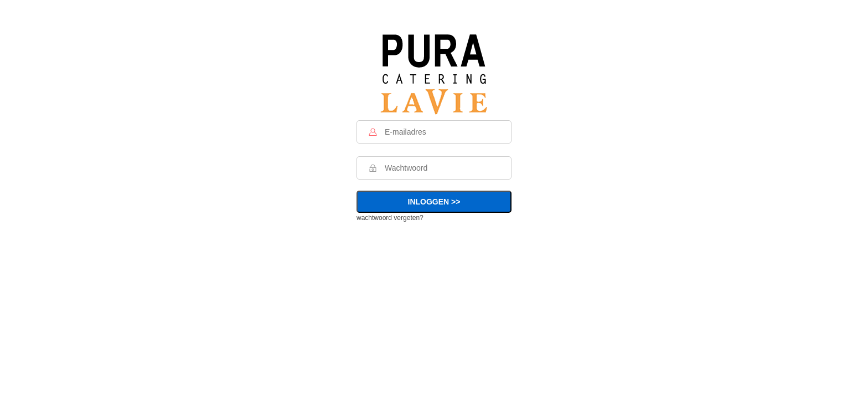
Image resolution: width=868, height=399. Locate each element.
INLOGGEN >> (434, 202)
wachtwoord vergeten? (390, 218)
